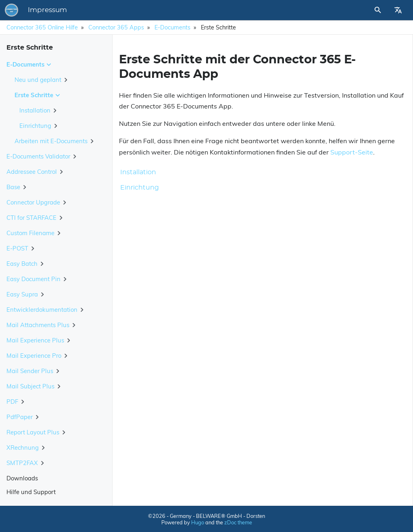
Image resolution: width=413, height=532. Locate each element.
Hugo (198, 522)
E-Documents (172, 27)
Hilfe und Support (31, 492)
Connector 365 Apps (116, 27)
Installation (138, 172)
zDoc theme (238, 522)
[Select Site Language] (398, 10)
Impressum (160, 10)
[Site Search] (356, 10)
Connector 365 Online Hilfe (42, 27)
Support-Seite (352, 152)
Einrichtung (140, 188)
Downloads (22, 478)
